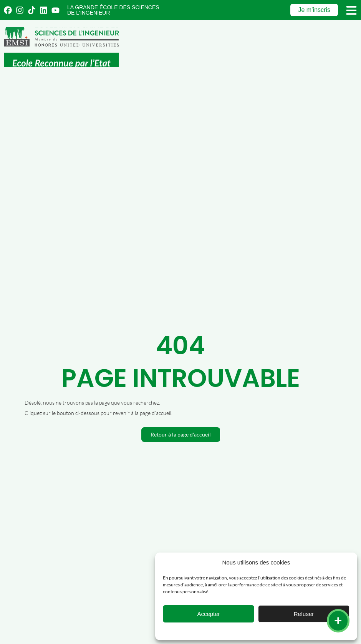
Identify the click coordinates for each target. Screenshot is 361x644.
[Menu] (351, 10)
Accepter (208, 614)
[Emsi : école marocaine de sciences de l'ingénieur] (61, 47)
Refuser (304, 614)
